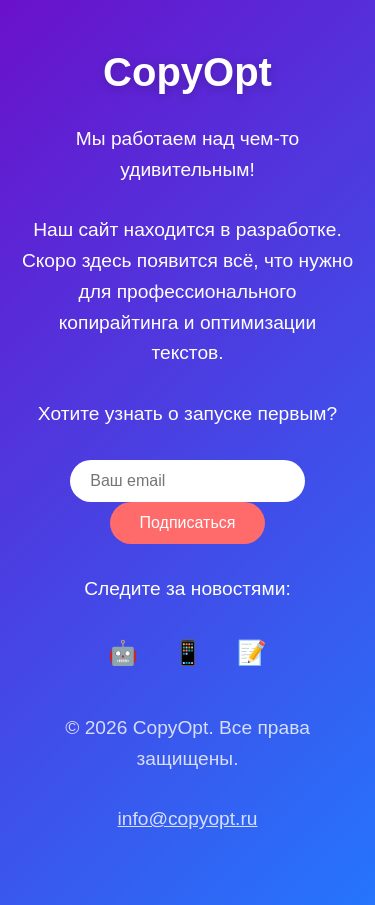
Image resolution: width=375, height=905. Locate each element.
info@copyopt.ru (187, 818)
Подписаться (188, 522)
